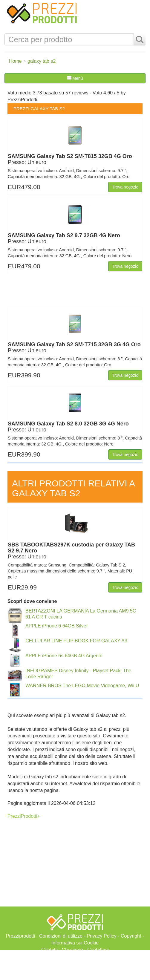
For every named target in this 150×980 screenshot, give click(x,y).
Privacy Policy (102, 936)
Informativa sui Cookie (75, 943)
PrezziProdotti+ (24, 816)
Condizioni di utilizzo (61, 936)
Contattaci (98, 950)
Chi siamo (72, 950)
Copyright (131, 936)
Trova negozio (125, 187)
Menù (75, 78)
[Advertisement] (75, 965)
